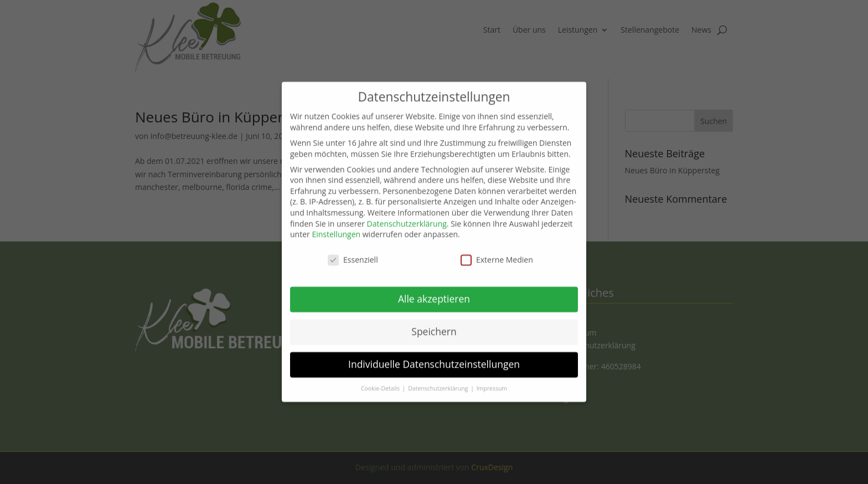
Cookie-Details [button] (381, 379)
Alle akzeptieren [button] (434, 290)
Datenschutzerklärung (407, 215)
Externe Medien (497, 251)
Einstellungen (336, 225)
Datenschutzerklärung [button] (439, 379)
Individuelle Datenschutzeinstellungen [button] (434, 355)
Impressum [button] (492, 379)
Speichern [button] (434, 322)
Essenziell (353, 251)
